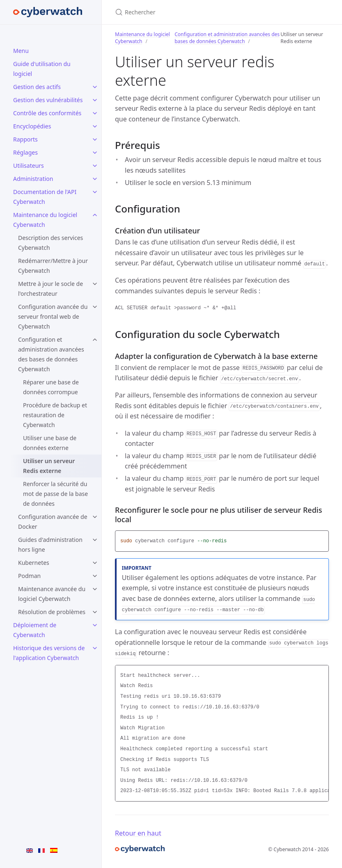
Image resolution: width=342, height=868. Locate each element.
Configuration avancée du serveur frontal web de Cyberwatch (53, 316)
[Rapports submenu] (95, 139)
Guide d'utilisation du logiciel (42, 69)
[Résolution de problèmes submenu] (95, 612)
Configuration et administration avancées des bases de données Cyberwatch (51, 354)
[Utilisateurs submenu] (95, 166)
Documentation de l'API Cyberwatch (45, 197)
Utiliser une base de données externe (50, 443)
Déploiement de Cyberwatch (35, 630)
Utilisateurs (29, 166)
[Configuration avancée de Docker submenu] (95, 517)
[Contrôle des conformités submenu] (95, 113)
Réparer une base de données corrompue (51, 387)
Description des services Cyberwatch (50, 243)
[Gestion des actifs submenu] (95, 87)
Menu (21, 51)
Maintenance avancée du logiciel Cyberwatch (52, 594)
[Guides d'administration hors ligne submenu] (95, 540)
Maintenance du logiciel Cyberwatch (45, 220)
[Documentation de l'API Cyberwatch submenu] (95, 192)
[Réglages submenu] (95, 153)
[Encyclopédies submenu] (95, 126)
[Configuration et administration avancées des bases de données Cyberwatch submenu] (95, 340)
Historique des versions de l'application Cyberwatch (49, 653)
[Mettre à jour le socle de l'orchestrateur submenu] (95, 284)
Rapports (25, 139)
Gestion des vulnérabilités (48, 100)
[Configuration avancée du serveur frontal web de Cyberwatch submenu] (95, 307)
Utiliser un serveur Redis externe (49, 466)
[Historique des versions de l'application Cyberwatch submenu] (95, 648)
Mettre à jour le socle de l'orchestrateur (50, 289)
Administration (33, 179)
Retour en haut (138, 833)
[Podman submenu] (95, 576)
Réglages (25, 152)
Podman (29, 576)
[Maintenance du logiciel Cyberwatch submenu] (95, 215)
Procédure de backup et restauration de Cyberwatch (55, 415)
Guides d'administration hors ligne (50, 545)
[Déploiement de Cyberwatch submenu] (95, 625)
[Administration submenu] (95, 179)
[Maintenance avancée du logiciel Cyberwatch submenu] (95, 589)
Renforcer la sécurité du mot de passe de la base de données (55, 494)
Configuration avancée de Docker (53, 522)
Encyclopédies (32, 126)
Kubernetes (34, 563)
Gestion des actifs (37, 87)
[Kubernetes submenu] (95, 563)
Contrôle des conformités (47, 113)
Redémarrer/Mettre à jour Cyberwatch (53, 266)
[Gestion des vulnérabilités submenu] (95, 100)
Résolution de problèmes (52, 612)
